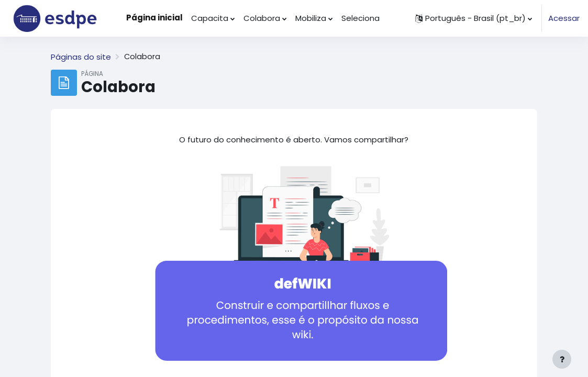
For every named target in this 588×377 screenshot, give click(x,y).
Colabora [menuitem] (262, 18)
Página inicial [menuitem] (154, 18)
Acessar (564, 18)
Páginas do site (81, 57)
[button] (474, 18)
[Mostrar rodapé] (562, 359)
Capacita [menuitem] (210, 18)
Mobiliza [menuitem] (311, 18)
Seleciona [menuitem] (360, 18)
